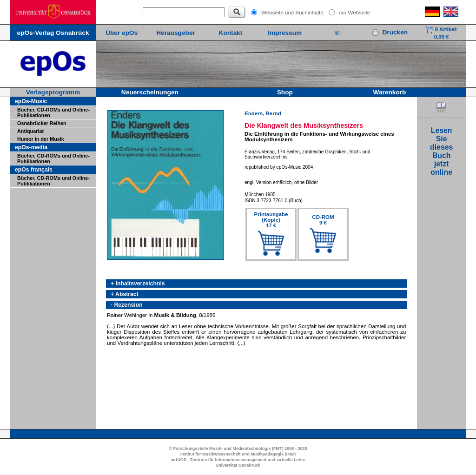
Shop (285, 92)
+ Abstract (125, 294)
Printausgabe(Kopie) (271, 220)
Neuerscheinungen (150, 92)
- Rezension (127, 305)
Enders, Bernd (263, 113)
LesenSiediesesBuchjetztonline (441, 151)
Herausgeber (176, 33)
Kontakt (231, 33)
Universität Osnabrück (238, 465)
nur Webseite (355, 13)
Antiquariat (30, 131)
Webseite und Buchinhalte (292, 13)
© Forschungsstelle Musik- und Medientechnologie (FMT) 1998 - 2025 (238, 449)
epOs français (34, 170)
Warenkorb (390, 92)
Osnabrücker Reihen (42, 123)
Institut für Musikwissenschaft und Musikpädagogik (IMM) (238, 454)
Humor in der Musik (41, 139)
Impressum (285, 33)
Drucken (390, 32)
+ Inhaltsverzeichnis (138, 284)
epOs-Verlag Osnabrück (53, 33)
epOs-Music (31, 101)
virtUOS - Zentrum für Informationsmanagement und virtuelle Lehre (238, 460)
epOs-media (31, 147)
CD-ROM (323, 220)
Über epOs (122, 33)
